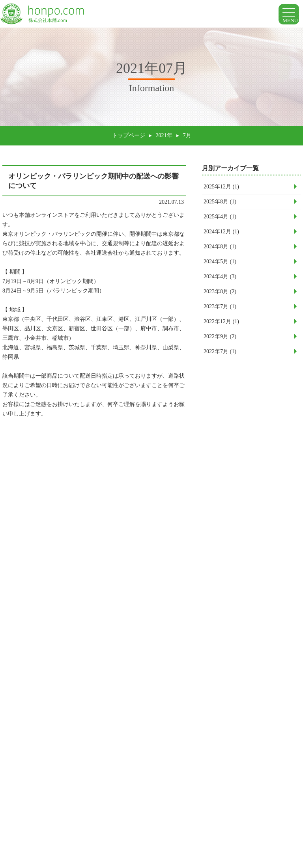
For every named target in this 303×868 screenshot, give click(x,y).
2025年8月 (220, 205)
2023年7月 (220, 310)
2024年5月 (220, 265)
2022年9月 (220, 340)
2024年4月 (220, 280)
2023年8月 (220, 295)
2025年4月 (220, 220)
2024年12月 (221, 235)
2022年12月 (221, 325)
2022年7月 (220, 355)
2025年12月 (221, 190)
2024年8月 (220, 250)
